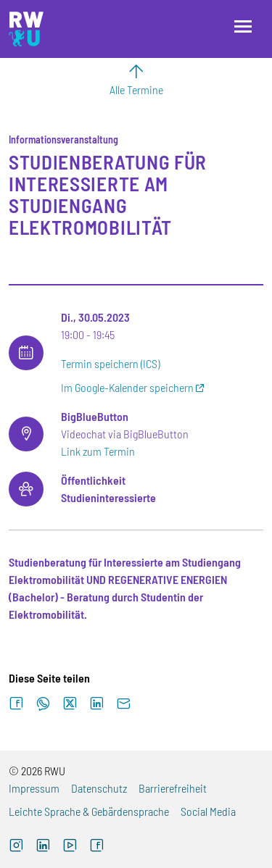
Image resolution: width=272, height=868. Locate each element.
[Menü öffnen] (243, 26)
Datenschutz (99, 788)
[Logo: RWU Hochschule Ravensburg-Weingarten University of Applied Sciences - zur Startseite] (26, 29)
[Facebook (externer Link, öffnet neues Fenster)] (97, 847)
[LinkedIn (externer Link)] (43, 847)
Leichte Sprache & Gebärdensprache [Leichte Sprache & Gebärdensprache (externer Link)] (89, 811)
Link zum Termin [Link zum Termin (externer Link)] (98, 451)
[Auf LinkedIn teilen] (97, 704)
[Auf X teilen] (70, 704)
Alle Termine (136, 89)
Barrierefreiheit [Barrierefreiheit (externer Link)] (173, 788)
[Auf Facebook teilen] (16, 704)
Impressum (34, 788)
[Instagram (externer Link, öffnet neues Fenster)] (16, 847)
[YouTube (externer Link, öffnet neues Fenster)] (70, 847)
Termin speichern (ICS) (110, 363)
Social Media (208, 811)
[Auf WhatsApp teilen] (43, 704)
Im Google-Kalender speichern (127, 387)
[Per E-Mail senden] (124, 704)
